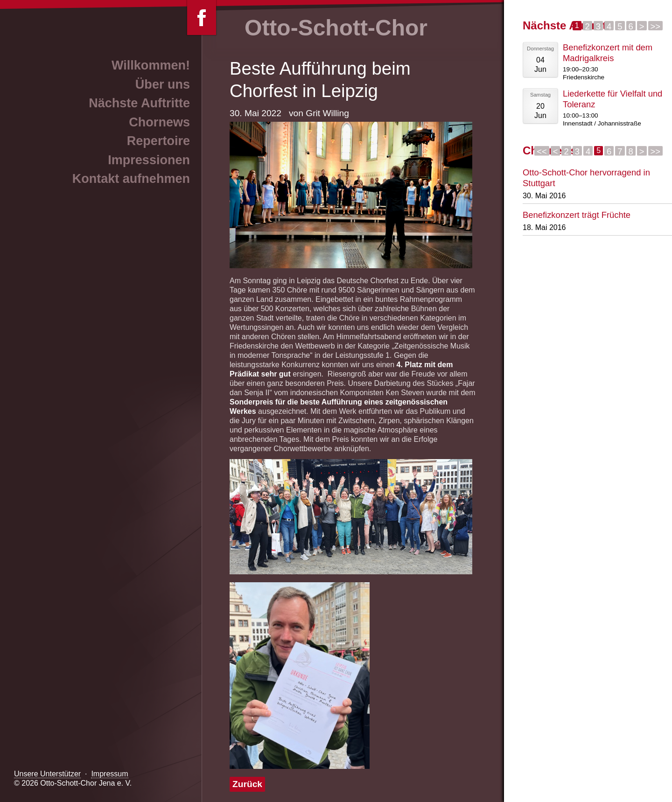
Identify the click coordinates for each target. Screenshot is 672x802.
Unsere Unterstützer (47, 774)
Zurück (247, 784)
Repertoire (158, 141)
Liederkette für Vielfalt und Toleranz (612, 99)
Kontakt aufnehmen (131, 179)
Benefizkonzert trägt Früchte (577, 215)
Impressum (109, 774)
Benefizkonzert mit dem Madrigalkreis (608, 53)
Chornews (159, 122)
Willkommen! (151, 65)
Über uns (163, 84)
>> (655, 26)
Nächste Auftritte (139, 103)
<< (542, 151)
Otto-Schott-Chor (336, 28)
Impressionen (149, 160)
